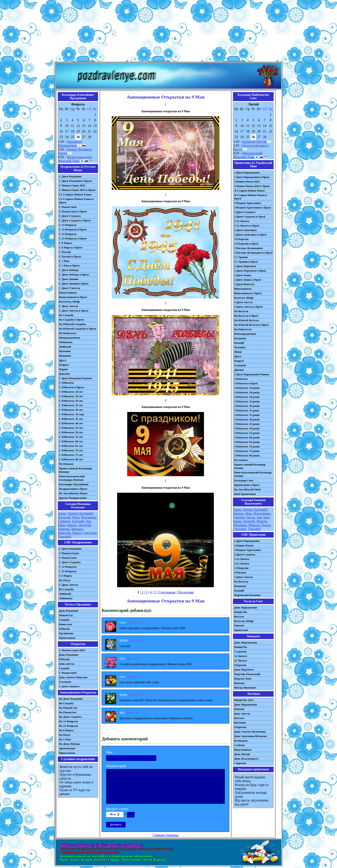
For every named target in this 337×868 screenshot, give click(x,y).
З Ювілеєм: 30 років (247, 406)
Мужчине (65, 351)
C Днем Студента (70, 562)
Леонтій (249, 521)
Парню (63, 369)
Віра (249, 513)
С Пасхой (65, 252)
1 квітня (239, 745)
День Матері (242, 754)
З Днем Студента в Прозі (250, 217)
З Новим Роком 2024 (247, 182)
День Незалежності (246, 759)
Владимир (88, 517)
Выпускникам (68, 293)
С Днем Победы (69, 270)
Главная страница (165, 835)
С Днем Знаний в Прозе (74, 284)
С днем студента (69, 686)
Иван (62, 525)
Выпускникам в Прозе (73, 297)
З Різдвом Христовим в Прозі (252, 207)
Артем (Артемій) (255, 510)
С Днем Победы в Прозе (74, 274)
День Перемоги (244, 670)
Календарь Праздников (74, 484)
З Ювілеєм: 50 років (247, 428)
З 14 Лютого (242, 221)
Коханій (239, 343)
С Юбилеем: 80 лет (71, 459)
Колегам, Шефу (244, 298)
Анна (62, 513)
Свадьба (64, 620)
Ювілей (239, 626)
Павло (266, 525)
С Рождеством (68, 207)
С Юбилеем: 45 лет (71, 428)
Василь (238, 513)
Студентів (240, 651)
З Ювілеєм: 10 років (247, 388)
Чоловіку (240, 347)
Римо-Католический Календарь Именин (72, 478)
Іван (266, 517)
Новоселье (65, 624)
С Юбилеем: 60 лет (71, 441)
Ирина (72, 525)
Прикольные (67, 638)
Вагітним (240, 723)
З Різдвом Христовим (247, 203)
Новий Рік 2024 (244, 700)
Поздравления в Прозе (73, 489)
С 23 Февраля (68, 234)
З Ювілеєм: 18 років (247, 392)
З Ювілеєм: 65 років (247, 442)
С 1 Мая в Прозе (69, 265)
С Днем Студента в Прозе (75, 220)
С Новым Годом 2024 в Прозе (77, 190)
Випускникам (243, 289)
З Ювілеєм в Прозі (246, 383)
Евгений (78, 521)
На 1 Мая (65, 739)
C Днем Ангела (68, 585)
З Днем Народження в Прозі (252, 177)
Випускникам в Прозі (248, 293)
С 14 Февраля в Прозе (73, 229)
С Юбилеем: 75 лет (71, 455)
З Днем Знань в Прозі (248, 280)
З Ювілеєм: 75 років (247, 451)
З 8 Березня (241, 239)
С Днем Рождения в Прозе (75, 181)
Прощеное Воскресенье (70, 144)
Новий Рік (241, 612)
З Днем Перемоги (245, 266)
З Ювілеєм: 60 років (247, 437)
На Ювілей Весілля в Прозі (251, 325)
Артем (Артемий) (80, 513)
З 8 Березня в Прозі (246, 244)
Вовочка (239, 683)
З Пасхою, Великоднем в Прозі (253, 253)
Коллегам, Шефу (70, 302)
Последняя (186, 592)
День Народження (245, 607)
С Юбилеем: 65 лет (71, 446)
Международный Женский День (75, 159)
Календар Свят (244, 480)
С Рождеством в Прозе (73, 211)
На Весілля (241, 311)
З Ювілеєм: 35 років (247, 415)
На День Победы (69, 744)
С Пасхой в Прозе (70, 256)
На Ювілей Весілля (246, 320)
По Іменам (241, 460)
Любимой (65, 347)
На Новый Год (68, 708)
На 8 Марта (66, 730)
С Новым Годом (69, 553)
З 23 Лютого (242, 563)
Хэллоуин (65, 682)
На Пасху (65, 580)
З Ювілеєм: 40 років (247, 419)
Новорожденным (70, 338)
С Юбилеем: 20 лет (71, 401)
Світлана (240, 529)
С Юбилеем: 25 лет (71, 405)
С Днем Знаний (69, 279)
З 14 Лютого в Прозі (247, 226)
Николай (64, 533)
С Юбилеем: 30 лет (71, 410)
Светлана (90, 533)
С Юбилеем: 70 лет (71, 450)
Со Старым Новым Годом (75, 194)
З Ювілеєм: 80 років (247, 455)
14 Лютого (241, 656)
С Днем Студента (70, 216)
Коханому (240, 338)
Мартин (64, 529)
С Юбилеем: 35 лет (71, 419)
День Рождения (69, 611)
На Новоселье (68, 333)
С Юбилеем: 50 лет (71, 432)
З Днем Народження (247, 173)
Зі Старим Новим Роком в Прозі (250, 197)
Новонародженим (245, 334)
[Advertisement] (168, 32)
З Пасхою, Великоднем (248, 248)
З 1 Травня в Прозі (246, 262)
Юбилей (64, 629)
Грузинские (66, 633)
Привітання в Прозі (247, 485)
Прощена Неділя (254, 142)
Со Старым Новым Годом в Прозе (76, 201)
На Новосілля (243, 329)
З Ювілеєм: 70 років (247, 446)
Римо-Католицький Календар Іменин (253, 474)
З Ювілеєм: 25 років (247, 401)
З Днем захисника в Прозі (250, 235)
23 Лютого (241, 661)
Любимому (66, 342)
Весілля (239, 616)
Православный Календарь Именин (76, 470)
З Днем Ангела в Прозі (248, 307)
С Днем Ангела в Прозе (74, 311)
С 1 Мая (64, 261)
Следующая (167, 592)
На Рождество (68, 712)
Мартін (262, 521)
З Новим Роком (244, 545)
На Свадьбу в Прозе (71, 320)
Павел (77, 533)
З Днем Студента (245, 212)
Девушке (64, 374)
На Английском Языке (73, 493)
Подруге (64, 365)
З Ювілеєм (241, 379)
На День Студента (70, 717)
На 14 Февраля (68, 721)
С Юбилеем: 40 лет (71, 423)
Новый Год (66, 615)
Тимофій (254, 529)
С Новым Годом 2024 (72, 185)
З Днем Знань (243, 275)
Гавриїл (239, 517)
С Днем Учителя (69, 288)
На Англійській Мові (247, 489)
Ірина (237, 521)
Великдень (241, 741)
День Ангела (242, 714)
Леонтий (85, 525)
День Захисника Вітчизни (250, 736)
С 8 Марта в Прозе (71, 247)
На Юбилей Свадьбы (72, 324)
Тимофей (65, 537)
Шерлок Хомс (243, 679)
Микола (254, 525)
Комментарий (116, 766)
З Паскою (240, 572)
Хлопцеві (240, 365)
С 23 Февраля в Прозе (73, 238)
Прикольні (241, 630)
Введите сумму (117, 809)
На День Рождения (71, 699)
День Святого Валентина (250, 732)
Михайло (240, 525)
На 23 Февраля (68, 726)
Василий (64, 517)
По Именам (66, 464)
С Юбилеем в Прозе (71, 387)
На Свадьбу (66, 315)
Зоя (88, 521)
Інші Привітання (245, 494)
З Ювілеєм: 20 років (247, 397)
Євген (251, 517)
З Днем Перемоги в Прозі (250, 271)
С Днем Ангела (68, 306)
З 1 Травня (241, 257)
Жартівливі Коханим (247, 595)
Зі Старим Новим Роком (249, 191)
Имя (109, 752)
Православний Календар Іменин (250, 466)
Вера (76, 517)
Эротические (67, 748)
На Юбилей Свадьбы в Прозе (78, 329)
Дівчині (239, 370)
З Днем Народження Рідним (252, 374)
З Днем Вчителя (244, 284)
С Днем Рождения (70, 176)
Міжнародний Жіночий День (248, 155)
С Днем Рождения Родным (76, 378)
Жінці (238, 352)
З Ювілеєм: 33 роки (246, 410)
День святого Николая (73, 677)
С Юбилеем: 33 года (72, 414)
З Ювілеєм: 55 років (247, 433)
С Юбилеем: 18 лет (71, 396)
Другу (63, 360)
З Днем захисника (245, 230)
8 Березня (240, 665)
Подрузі (239, 361)
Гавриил (64, 521)
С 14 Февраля (68, 225)
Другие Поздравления (73, 498)
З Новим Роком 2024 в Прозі (252, 186)
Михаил (77, 529)
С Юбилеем (66, 383)
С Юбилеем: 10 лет (71, 392)
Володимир (262, 513)
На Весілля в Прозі (246, 316)
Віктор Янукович (245, 688)
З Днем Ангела (243, 302)
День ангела (67, 664)
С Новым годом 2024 (72, 650)
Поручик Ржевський (247, 674)
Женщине (65, 356)
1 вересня (240, 763)
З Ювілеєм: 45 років (247, 424)
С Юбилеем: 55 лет (71, 437)
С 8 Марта (65, 243)
